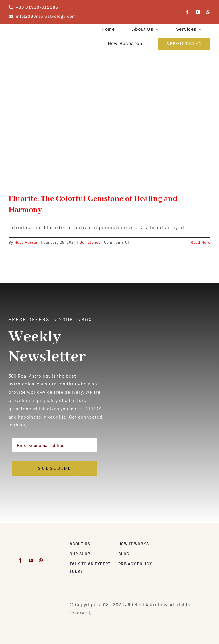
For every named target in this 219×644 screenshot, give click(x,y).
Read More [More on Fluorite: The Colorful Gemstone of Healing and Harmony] (201, 242)
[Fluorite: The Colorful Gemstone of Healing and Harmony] (109, 127)
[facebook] (187, 12)
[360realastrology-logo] (26, 30)
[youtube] (198, 12)
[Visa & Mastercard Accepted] (192, 543)
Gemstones (90, 242)
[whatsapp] (208, 12)
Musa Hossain (27, 242)
